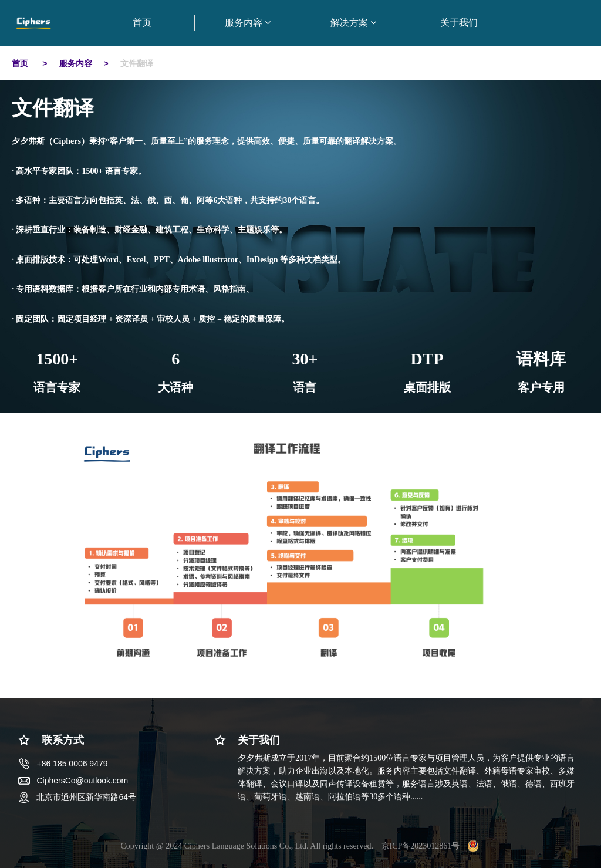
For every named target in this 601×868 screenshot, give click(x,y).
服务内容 (76, 63)
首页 (21, 63)
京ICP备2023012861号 (421, 846)
